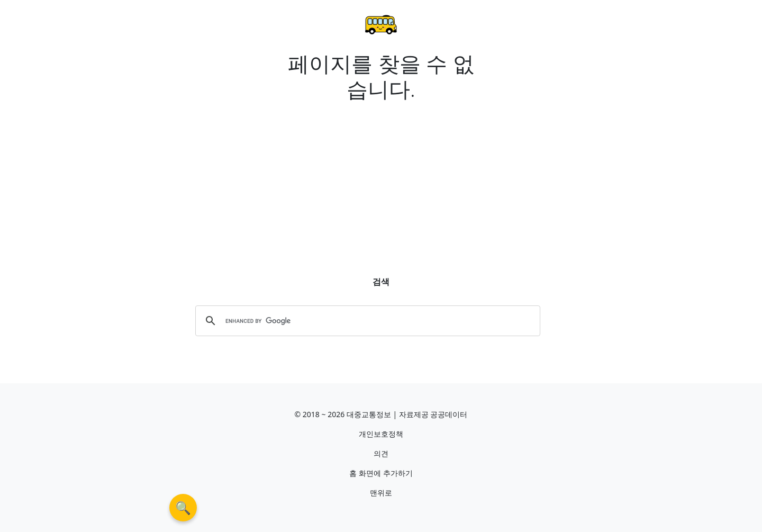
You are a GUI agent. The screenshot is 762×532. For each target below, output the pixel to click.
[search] (366, 321)
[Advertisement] (381, 180)
